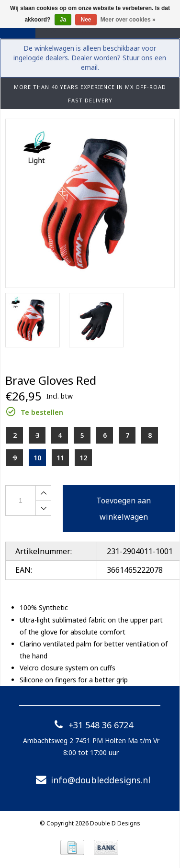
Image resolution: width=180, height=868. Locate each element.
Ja (63, 20)
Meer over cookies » (128, 20)
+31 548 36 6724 (91, 725)
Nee (86, 20)
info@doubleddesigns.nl (91, 780)
